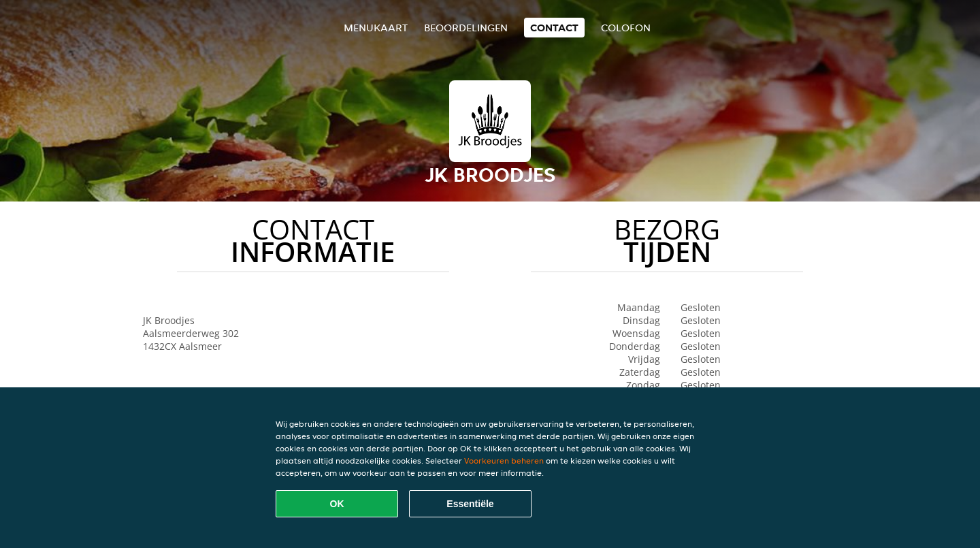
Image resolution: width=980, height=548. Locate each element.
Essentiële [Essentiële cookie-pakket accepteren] (470, 504)
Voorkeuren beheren (504, 461)
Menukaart (376, 28)
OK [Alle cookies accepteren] (337, 504)
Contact (554, 28)
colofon (626, 28)
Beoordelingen (466, 28)
